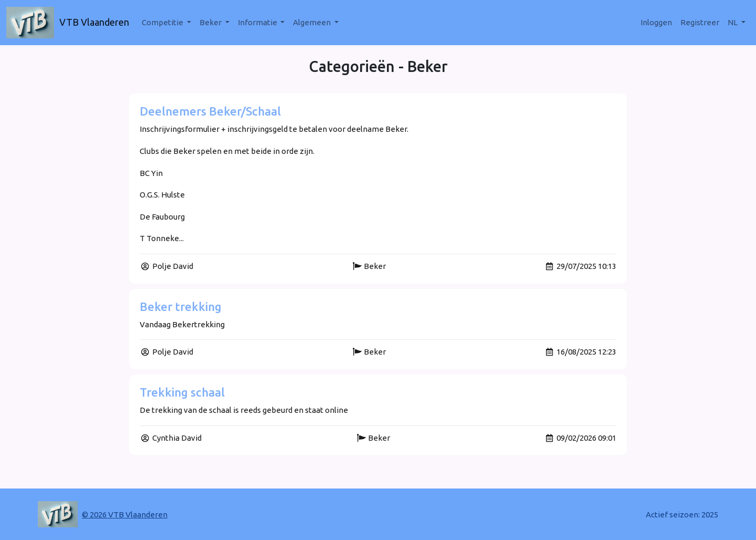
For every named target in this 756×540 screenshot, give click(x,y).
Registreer (700, 22)
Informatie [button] (258, 22)
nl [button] (733, 22)
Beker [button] (211, 22)
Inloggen (656, 22)
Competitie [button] (163, 22)
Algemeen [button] (313, 22)
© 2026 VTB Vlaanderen (125, 515)
